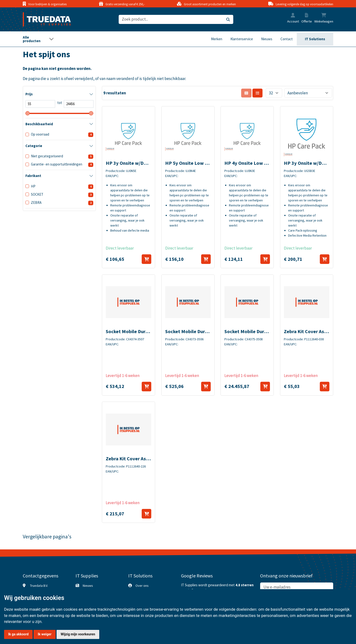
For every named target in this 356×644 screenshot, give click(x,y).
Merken (217, 39)
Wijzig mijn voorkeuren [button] (78, 634)
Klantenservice (242, 39)
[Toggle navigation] (38, 39)
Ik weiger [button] (44, 634)
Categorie (34, 146)
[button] (293, 16)
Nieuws (267, 39)
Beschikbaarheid (39, 124)
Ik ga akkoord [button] (18, 634)
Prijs (29, 94)
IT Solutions (315, 39)
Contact (287, 39)
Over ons (142, 586)
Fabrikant (33, 176)
